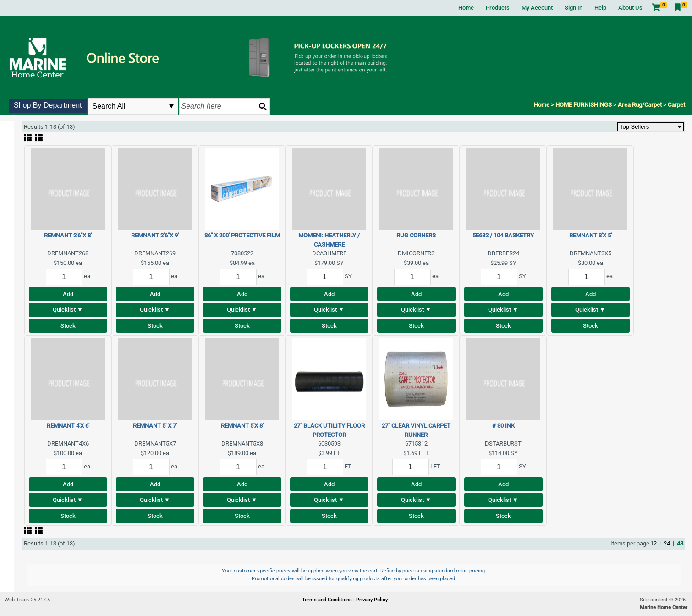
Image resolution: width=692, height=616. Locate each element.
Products (498, 8)
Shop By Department (48, 105)
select (171, 106)
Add (68, 294)
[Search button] (263, 106)
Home (466, 8)
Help (600, 8)
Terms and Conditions (328, 600)
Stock (68, 326)
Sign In (574, 8)
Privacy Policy (372, 600)
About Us (630, 8)
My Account (537, 8)
